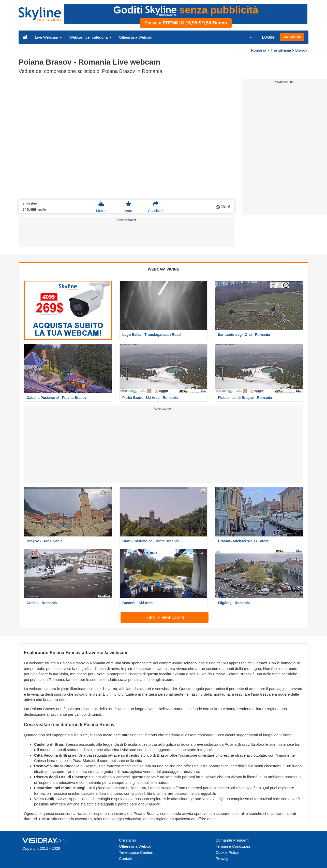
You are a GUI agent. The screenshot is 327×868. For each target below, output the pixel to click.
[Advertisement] (126, 235)
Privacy (222, 858)
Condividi (156, 207)
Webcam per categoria (90, 37)
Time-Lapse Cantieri (136, 852)
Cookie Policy (227, 852)
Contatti (126, 858)
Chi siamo (128, 840)
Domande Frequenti (233, 840)
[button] (247, 37)
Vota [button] (128, 207)
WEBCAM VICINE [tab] (163, 269)
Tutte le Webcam (165, 617)
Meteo (101, 207)
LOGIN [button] (268, 37)
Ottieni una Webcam (136, 37)
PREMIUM (292, 37)
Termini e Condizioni (233, 846)
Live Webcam (48, 37)
